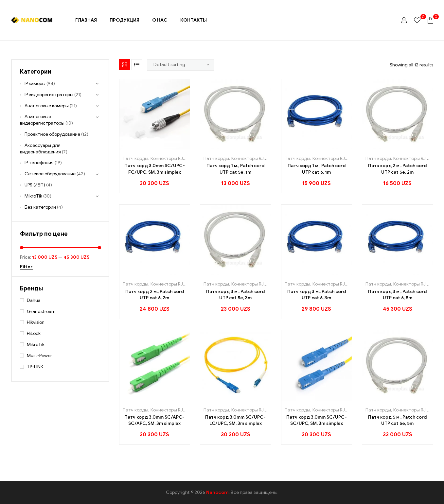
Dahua (34, 300)
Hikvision (36, 322)
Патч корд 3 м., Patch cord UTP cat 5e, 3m (235, 295)
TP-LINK (35, 367)
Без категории (40, 207)
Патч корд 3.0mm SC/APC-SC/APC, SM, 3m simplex (154, 420)
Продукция (124, 20)
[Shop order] (181, 65)
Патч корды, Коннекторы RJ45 (156, 158)
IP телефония (39, 163)
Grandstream (41, 312)
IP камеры (35, 84)
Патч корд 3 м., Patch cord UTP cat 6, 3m (317, 295)
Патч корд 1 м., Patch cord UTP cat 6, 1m (317, 169)
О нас (160, 20)
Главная (86, 20)
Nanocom (217, 492)
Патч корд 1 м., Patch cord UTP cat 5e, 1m (235, 169)
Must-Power (39, 356)
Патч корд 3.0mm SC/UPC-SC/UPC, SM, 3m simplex (317, 420)
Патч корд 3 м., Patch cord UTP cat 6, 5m (397, 295)
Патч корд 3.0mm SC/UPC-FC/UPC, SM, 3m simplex (155, 169)
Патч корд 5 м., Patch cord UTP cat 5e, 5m (397, 420)
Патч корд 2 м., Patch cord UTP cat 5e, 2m (397, 169)
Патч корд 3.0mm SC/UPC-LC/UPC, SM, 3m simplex (235, 420)
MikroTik (33, 196)
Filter (26, 267)
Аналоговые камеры (47, 106)
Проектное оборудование (52, 134)
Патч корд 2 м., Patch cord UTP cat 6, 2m (155, 295)
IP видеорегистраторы (49, 95)
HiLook (34, 333)
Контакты (194, 20)
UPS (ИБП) (35, 185)
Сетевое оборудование (50, 174)
